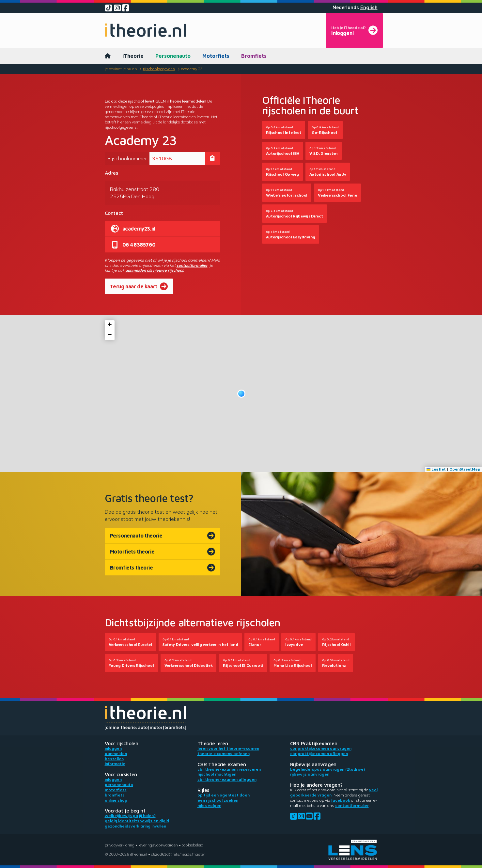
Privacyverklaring (120, 845)
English (369, 8)
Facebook (341, 800)
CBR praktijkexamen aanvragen (321, 748)
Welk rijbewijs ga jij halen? (130, 816)
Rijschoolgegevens (159, 69)
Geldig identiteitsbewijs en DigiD (137, 821)
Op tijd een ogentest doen (224, 795)
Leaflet (436, 469)
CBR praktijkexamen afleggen (319, 754)
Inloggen (113, 748)
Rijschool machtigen (217, 774)
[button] (241, 394)
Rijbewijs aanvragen (310, 774)
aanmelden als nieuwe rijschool (154, 270)
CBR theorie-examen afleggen (227, 779)
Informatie (115, 764)
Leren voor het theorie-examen (228, 748)
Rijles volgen (209, 805)
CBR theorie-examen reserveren (229, 769)
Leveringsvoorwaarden (158, 845)
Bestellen (114, 759)
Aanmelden (116, 754)
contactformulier (192, 265)
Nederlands (346, 8)
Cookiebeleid (193, 845)
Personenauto (173, 56)
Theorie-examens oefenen (224, 754)
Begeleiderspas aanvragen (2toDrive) (328, 769)
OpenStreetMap (465, 469)
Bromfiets (254, 56)
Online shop (116, 800)
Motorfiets (216, 56)
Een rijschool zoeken (218, 800)
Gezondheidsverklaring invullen (135, 826)
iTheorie (133, 56)
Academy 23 (192, 69)
